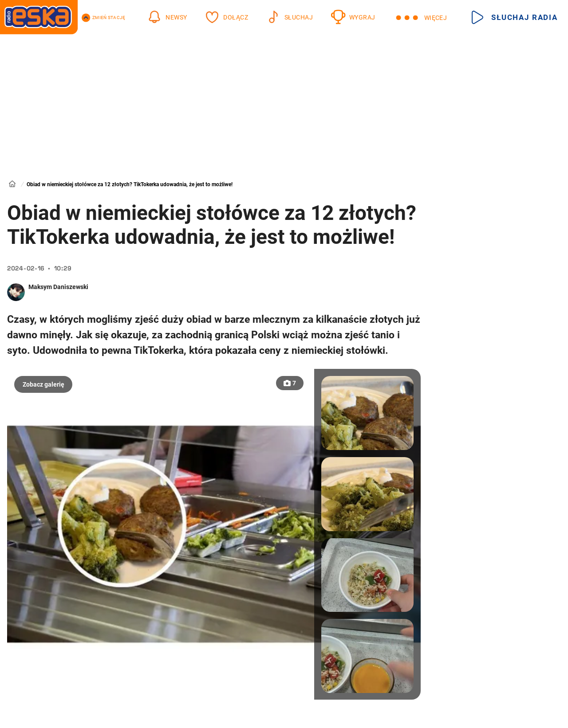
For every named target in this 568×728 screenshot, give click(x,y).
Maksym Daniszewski (58, 287)
